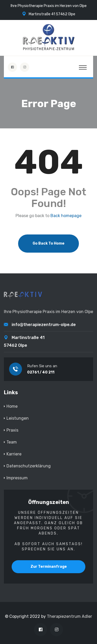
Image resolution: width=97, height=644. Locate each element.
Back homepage (66, 216)
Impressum (17, 478)
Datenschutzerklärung (29, 466)
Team (12, 442)
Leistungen (18, 418)
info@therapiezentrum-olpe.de (44, 325)
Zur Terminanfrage (49, 567)
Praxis (12, 430)
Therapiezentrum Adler (69, 616)
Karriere (14, 454)
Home (12, 406)
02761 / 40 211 (41, 372)
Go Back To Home (48, 243)
